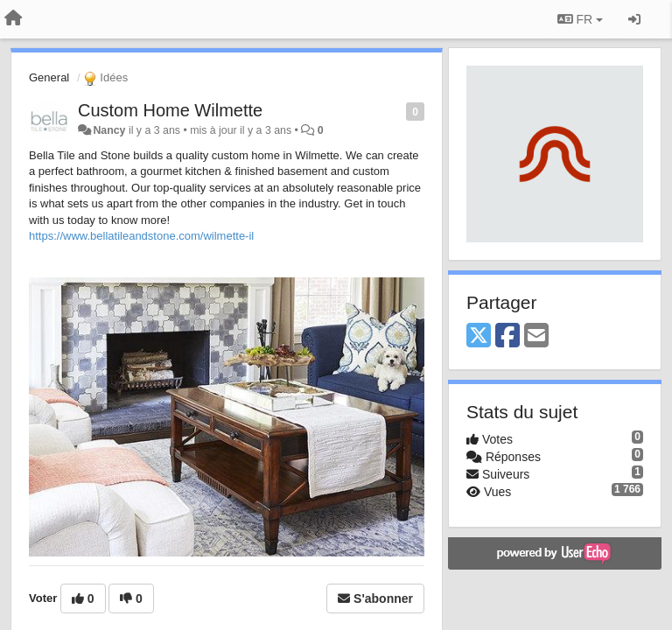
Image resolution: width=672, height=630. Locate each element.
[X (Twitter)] (479, 336)
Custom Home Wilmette (170, 110)
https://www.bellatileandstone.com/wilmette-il (141, 236)
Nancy (109, 130)
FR (580, 19)
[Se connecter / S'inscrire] (634, 19)
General (49, 77)
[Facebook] (507, 336)
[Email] (536, 336)
